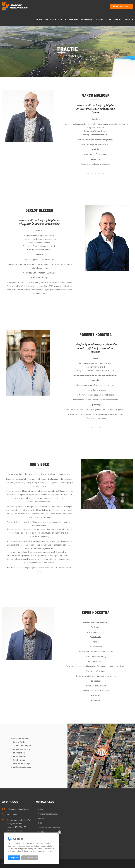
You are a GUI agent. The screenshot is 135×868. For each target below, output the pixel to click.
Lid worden (121, 6)
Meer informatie (30, 858)
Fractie (62, 20)
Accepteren (14, 858)
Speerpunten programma (49, 827)
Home (39, 20)
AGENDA (117, 20)
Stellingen (50, 20)
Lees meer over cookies (43, 851)
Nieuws (99, 20)
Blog (108, 20)
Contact (128, 20)
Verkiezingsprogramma (81, 20)
